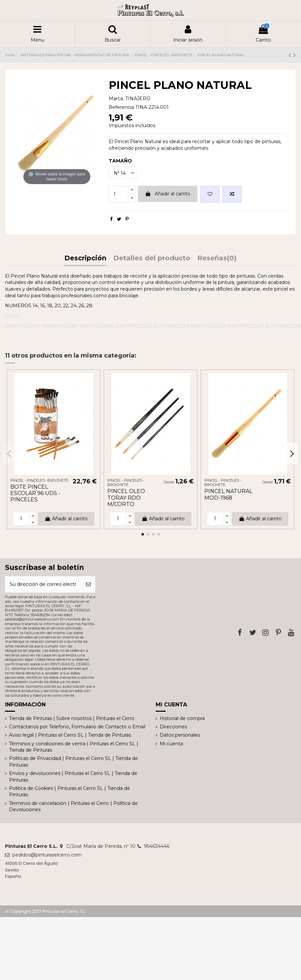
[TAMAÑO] (123, 173)
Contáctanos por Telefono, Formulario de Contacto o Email (77, 727)
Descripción (85, 258)
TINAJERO (138, 99)
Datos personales (180, 735)
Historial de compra (182, 718)
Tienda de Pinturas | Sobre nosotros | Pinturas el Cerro (72, 718)
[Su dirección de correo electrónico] (43, 584)
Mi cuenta (171, 744)
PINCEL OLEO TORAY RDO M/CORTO (126, 497)
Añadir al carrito (168, 194)
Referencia (121, 107)
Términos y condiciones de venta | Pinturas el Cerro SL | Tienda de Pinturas (74, 747)
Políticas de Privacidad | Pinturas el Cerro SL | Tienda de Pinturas (73, 762)
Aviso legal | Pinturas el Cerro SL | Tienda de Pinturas (70, 735)
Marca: (116, 99)
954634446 (157, 846)
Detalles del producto (152, 258)
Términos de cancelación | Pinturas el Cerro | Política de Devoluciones (73, 807)
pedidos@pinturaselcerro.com (47, 855)
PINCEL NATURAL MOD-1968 (228, 494)
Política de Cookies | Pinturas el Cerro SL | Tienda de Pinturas (69, 792)
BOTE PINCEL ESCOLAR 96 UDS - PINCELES (35, 493)
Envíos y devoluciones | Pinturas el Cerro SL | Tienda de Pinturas (73, 777)
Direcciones (173, 727)
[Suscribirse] (88, 584)
